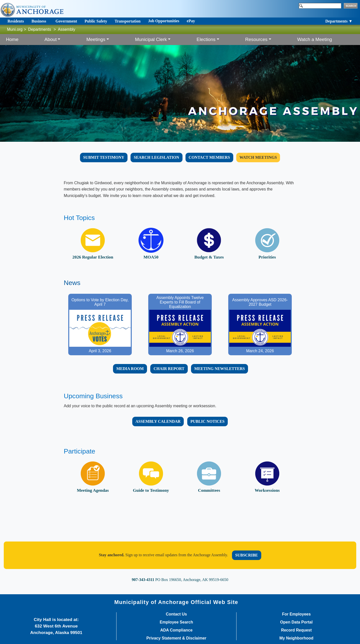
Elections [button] (206, 39)
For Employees (296, 614)
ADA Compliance (176, 630)
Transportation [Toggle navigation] (127, 21)
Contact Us (176, 614)
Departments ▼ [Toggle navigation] (339, 21)
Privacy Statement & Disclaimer (176, 638)
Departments (40, 29)
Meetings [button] (96, 39)
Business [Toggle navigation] (39, 21)
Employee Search (176, 622)
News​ (72, 283)
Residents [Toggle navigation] (16, 21)
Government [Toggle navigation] (66, 21)
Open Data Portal (296, 622)
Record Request (296, 630)
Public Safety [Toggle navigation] (96, 21)
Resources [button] (256, 39)
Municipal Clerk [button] (151, 39)
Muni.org (15, 29)
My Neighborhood (296, 638)
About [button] (51, 39)
